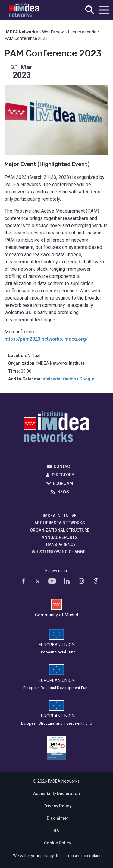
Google (87, 379)
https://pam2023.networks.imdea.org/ (46, 339)
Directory (63, 475)
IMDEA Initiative (60, 516)
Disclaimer (58, 818)
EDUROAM (63, 483)
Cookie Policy (58, 843)
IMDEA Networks (56, 428)
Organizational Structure (60, 530)
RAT (57, 831)
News (63, 492)
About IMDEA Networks (60, 523)
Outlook (71, 379)
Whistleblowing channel (60, 552)
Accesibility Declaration (56, 793)
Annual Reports (60, 537)
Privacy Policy (57, 806)
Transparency (60, 545)
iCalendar (52, 379)
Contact (63, 466)
